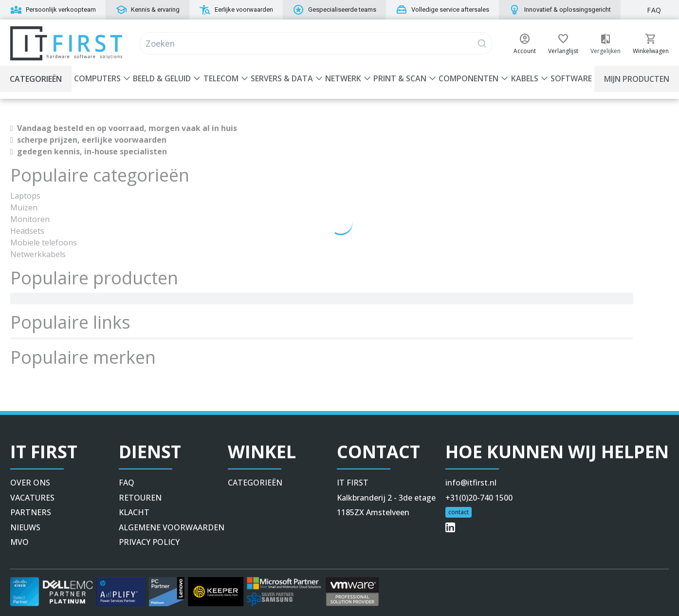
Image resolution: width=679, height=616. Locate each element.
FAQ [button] (654, 10)
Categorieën (36, 79)
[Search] (316, 43)
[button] (525, 39)
